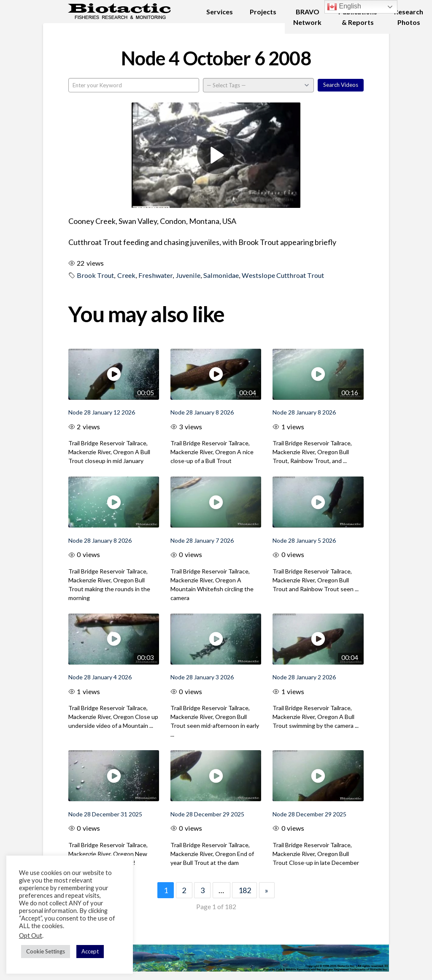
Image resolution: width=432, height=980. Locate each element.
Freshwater (155, 275)
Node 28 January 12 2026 (102, 412)
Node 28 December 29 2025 (207, 814)
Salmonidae (221, 275)
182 (245, 890)
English (344, 7)
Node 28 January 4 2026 (100, 677)
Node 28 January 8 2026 (202, 412)
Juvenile (188, 275)
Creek (126, 275)
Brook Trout (95, 275)
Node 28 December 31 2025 (105, 814)
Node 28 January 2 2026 (304, 677)
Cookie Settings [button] (46, 951)
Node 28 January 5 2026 (304, 540)
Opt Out (31, 936)
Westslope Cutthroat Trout (283, 275)
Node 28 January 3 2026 (202, 677)
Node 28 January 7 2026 (202, 540)
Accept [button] (90, 951)
